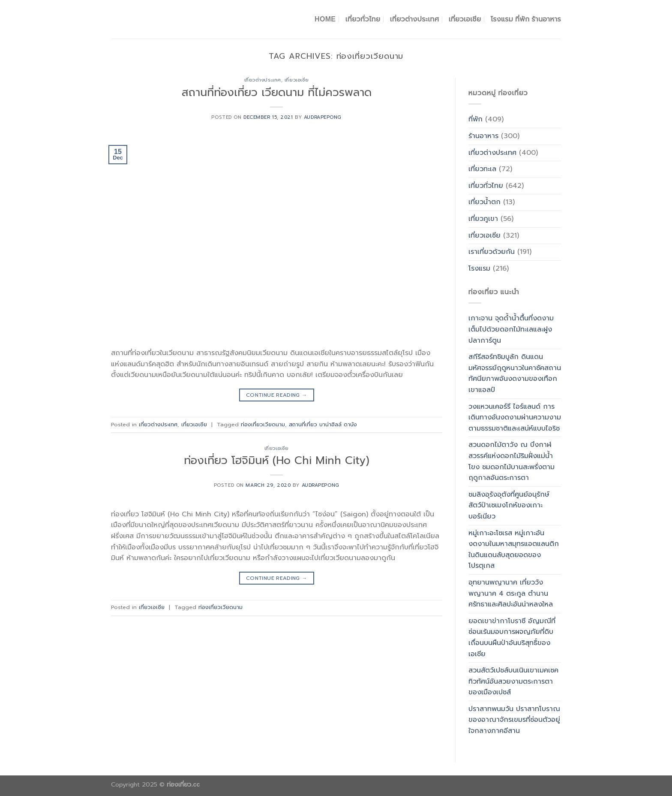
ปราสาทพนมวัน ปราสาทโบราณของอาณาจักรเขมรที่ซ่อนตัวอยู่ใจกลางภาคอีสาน (514, 720)
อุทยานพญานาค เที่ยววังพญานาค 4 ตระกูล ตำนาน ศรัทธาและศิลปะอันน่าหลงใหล (511, 593)
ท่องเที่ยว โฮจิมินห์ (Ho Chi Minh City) (277, 460)
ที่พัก (475, 119)
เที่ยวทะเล (482, 169)
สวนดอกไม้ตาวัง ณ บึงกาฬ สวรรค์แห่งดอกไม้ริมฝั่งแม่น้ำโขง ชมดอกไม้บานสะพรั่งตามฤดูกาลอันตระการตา (511, 461)
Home (325, 19)
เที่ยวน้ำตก (484, 202)
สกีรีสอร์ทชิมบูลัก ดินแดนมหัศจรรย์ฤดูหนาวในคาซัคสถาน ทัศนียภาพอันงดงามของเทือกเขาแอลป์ (515, 373)
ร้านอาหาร (483, 136)
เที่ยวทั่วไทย (363, 19)
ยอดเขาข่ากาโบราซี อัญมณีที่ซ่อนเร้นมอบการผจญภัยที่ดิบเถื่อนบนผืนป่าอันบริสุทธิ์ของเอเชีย (512, 638)
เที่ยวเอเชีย (465, 19)
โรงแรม (479, 268)
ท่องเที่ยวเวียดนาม (263, 424)
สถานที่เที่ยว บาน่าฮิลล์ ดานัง (323, 424)
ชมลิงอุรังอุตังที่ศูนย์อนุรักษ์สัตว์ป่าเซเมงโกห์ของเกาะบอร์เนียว (509, 505)
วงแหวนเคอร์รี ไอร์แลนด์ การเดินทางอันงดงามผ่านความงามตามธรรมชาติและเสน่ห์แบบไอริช (515, 418)
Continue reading (277, 395)
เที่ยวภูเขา (483, 219)
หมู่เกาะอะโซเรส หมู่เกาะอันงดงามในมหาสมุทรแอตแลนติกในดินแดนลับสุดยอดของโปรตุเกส (514, 550)
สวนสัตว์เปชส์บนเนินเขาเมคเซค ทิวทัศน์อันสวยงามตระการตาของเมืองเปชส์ (513, 681)
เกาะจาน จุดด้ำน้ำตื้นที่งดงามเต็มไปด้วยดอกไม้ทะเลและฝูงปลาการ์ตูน (511, 329)
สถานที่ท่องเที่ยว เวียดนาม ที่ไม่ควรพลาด (277, 92)
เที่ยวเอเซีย (297, 80)
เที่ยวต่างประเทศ (415, 19)
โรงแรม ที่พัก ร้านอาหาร (526, 19)
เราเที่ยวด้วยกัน (492, 252)
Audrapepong (323, 117)
